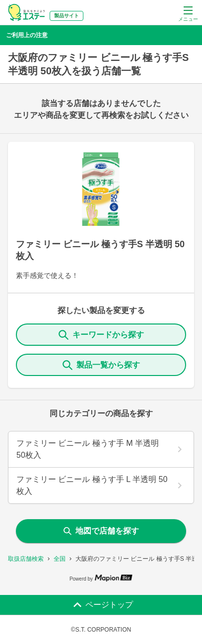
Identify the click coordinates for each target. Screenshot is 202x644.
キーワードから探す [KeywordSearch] (101, 335)
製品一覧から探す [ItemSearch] (101, 365)
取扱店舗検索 (26, 559)
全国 (60, 559)
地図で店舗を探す (101, 531)
